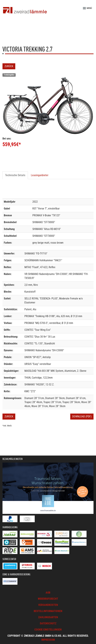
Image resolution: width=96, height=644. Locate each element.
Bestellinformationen (48, 611)
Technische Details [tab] (15, 175)
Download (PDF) (82, 416)
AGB (48, 593)
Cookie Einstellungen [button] (48, 630)
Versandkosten (48, 605)
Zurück (9, 66)
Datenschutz (48, 623)
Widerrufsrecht (48, 599)
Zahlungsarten (48, 617)
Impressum (48, 640)
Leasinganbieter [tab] (40, 175)
